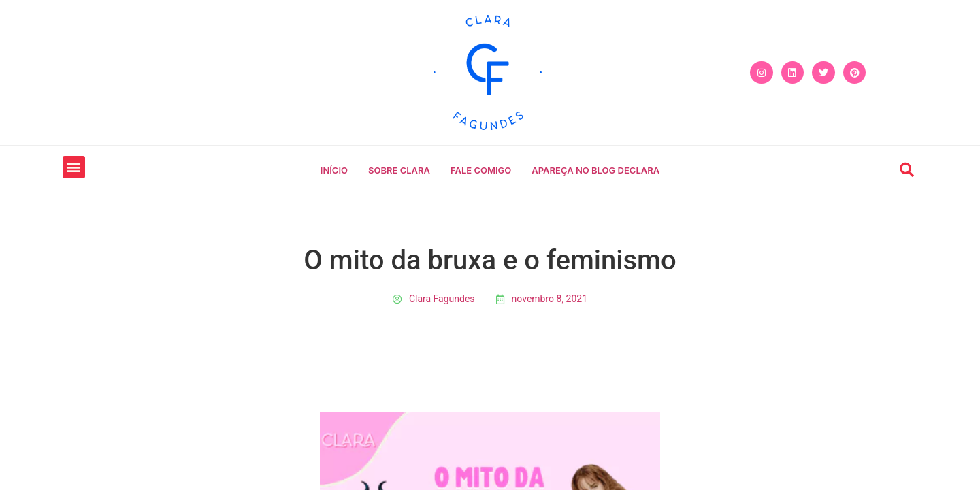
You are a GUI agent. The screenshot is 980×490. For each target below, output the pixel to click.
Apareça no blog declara (595, 170)
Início (334, 170)
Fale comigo (481, 170)
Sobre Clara (399, 170)
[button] (74, 167)
